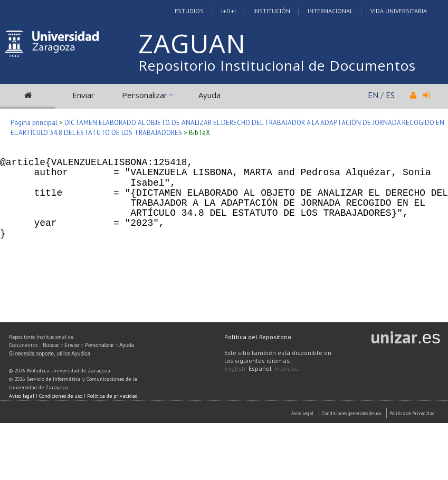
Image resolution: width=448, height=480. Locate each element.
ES (390, 95)
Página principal (34, 123)
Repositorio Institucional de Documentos (277, 65)
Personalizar (145, 95)
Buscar (51, 345)
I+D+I (228, 11)
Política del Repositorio (258, 337)
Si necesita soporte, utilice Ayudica (50, 354)
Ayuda (209, 95)
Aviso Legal (302, 413)
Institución (272, 11)
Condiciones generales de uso (351, 413)
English (235, 368)
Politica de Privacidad (412, 413)
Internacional (330, 11)
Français (287, 368)
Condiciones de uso (61, 396)
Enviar (83, 95)
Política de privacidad (112, 396)
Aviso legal (22, 396)
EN (373, 95)
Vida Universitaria (399, 11)
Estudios (189, 11)
